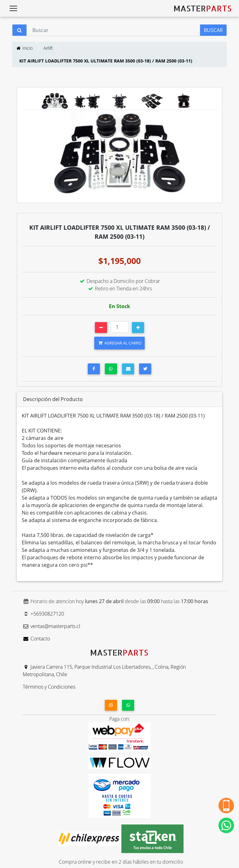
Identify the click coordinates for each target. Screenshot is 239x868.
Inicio (24, 48)
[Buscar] (113, 30)
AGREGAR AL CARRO (119, 343)
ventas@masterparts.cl (52, 626)
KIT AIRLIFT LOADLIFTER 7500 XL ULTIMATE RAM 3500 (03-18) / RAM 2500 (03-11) (106, 61)
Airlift (48, 48)
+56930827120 (43, 614)
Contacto (36, 639)
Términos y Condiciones (49, 687)
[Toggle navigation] (13, 8)
